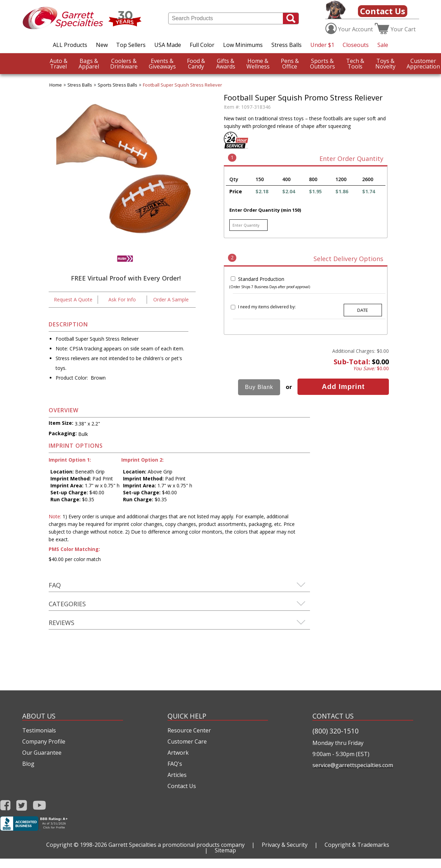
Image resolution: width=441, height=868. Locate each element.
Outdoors (322, 64)
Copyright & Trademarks (357, 845)
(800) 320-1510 (336, 731)
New (102, 45)
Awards (226, 64)
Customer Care (187, 741)
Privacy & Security (285, 845)
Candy (196, 64)
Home (56, 85)
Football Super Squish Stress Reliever (182, 85)
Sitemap (225, 850)
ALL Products (70, 45)
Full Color (202, 45)
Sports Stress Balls (117, 85)
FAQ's (175, 764)
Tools (355, 64)
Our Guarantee (42, 753)
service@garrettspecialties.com (353, 765)
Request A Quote (73, 299)
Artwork (178, 753)
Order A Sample (171, 299)
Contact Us (383, 11)
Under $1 (322, 45)
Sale (383, 45)
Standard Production (261, 279)
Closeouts (356, 45)
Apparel (89, 64)
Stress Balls (287, 45)
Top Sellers (131, 45)
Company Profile (44, 741)
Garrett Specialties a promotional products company (177, 845)
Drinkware (124, 64)
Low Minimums (243, 45)
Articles (177, 775)
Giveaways (162, 64)
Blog (28, 764)
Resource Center (189, 730)
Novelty (385, 64)
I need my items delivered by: (267, 307)
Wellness (258, 64)
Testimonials (39, 730)
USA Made (168, 45)
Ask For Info (122, 299)
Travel (59, 64)
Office (290, 64)
